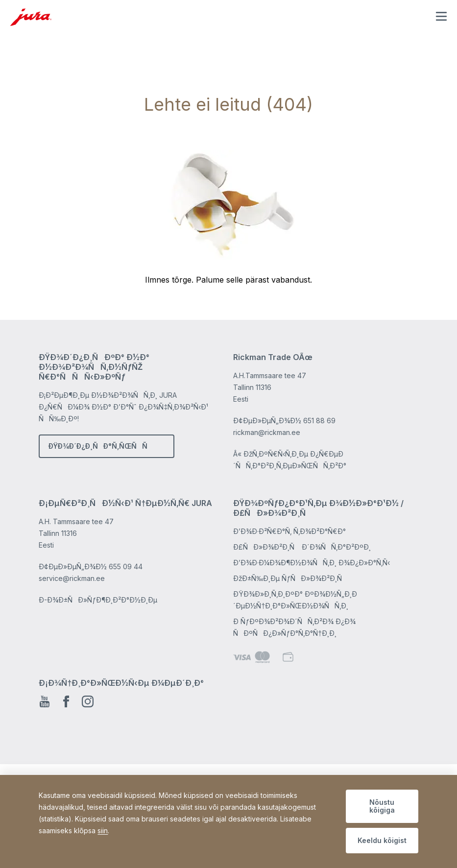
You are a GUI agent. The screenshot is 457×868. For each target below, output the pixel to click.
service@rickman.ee (72, 578)
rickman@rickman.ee (267, 432)
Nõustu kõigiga (382, 806)
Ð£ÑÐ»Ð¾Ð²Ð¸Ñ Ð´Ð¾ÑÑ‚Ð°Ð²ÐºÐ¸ (302, 547)
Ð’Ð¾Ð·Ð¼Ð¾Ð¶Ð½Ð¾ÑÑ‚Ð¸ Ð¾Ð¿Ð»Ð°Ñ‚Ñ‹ (312, 563)
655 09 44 (126, 567)
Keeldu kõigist (382, 840)
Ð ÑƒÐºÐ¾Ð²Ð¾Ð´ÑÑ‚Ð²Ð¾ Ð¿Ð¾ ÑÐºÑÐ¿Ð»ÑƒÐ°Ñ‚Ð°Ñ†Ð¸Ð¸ (294, 627)
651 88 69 (319, 421)
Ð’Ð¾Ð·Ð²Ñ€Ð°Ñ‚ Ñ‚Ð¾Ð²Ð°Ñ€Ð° (289, 531)
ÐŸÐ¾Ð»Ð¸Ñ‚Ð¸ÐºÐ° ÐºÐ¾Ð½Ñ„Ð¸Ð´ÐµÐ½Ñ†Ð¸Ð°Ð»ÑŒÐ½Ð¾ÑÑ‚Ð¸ (295, 600)
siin (103, 831)
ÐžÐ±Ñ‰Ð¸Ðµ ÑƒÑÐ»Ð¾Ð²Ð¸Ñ (290, 578)
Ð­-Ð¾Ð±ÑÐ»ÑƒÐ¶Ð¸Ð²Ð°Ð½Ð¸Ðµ (98, 600)
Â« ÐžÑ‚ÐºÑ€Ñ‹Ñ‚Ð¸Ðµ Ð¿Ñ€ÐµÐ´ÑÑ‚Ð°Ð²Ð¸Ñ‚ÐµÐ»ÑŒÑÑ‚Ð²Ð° (290, 460)
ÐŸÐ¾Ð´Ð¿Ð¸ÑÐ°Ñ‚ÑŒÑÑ (101, 446)
